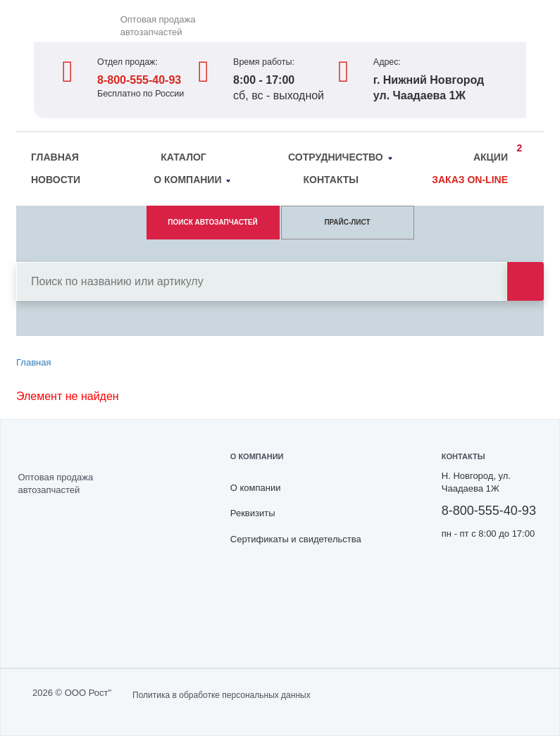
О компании (192, 180)
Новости (56, 180)
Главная (55, 157)
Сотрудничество (340, 157)
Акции (494, 155)
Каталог (183, 157)
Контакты (331, 180)
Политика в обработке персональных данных (222, 695)
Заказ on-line (470, 180)
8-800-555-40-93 (139, 80)
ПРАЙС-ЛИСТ (347, 222)
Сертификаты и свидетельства (296, 539)
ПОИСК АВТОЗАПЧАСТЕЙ (212, 222)
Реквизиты (253, 513)
